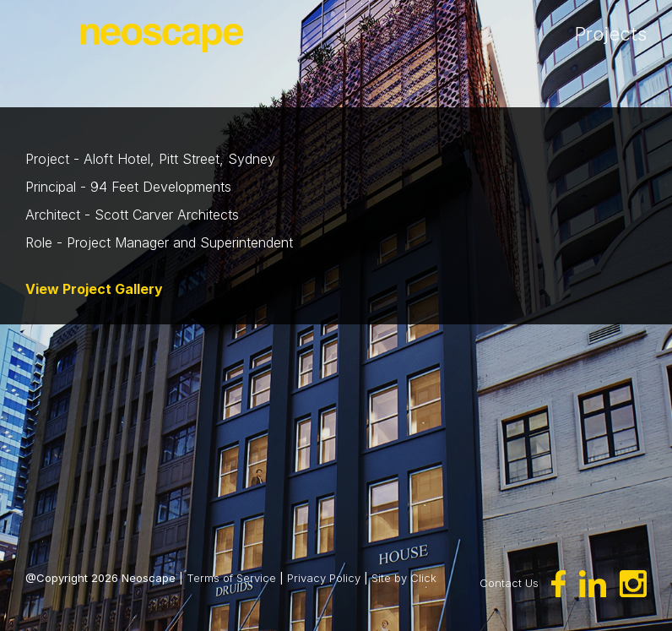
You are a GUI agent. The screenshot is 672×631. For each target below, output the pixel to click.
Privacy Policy (324, 578)
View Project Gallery (94, 289)
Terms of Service (231, 578)
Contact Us (509, 582)
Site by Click (404, 578)
